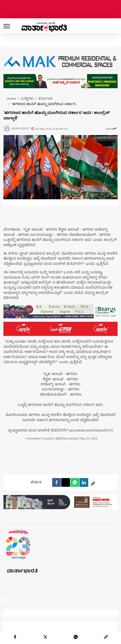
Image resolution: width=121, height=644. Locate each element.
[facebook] (57, 482)
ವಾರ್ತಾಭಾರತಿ (22, 571)
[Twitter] (66, 482)
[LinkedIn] (84, 482)
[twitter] (45, 637)
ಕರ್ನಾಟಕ (45, 99)
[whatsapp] (76, 637)
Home (11, 99)
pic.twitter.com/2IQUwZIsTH (91, 431)
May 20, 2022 (89, 439)
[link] (106, 637)
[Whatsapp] (75, 482)
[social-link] (93, 484)
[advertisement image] (60, 311)
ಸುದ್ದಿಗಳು (27, 99)
